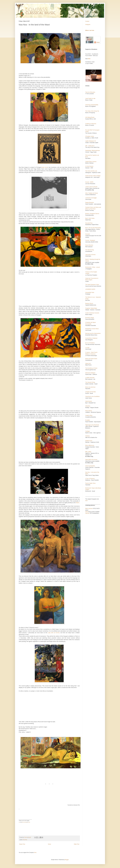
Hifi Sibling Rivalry (90, 117)
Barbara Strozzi (89, 303)
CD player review (90, 136)
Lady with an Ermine (54, 633)
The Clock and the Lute (91, 171)
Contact (87, 21)
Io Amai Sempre (89, 166)
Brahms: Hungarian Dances (92, 214)
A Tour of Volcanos (90, 479)
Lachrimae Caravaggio (91, 198)
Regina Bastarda (89, 203)
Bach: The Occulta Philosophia (93, 228)
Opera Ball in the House (91, 460)
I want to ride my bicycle (91, 187)
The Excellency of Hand (91, 368)
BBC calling (88, 452)
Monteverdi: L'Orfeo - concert (93, 267)
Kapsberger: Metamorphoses (93, 151)
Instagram (88, 25)
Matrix (78, 503)
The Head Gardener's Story (92, 285)
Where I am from (90, 30)
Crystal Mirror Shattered (91, 338)
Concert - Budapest (90, 240)
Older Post (77, 844)
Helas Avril (88, 363)
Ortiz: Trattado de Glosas (92, 193)
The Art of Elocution (90, 92)
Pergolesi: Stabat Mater (91, 308)
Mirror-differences (90, 445)
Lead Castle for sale (90, 98)
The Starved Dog (90, 250)
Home (49, 844)
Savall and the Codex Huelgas (93, 176)
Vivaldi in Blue (89, 415)
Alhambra (88, 406)
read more (45, 167)
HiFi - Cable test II (90, 146)
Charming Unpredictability (92, 105)
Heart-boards (89, 401)
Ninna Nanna (89, 411)
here (86, 501)
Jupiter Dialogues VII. (91, 141)
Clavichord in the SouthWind (92, 396)
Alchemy (87, 436)
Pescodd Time (89, 223)
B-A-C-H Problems (90, 343)
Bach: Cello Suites (90, 218)
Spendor (87, 513)
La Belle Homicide (90, 378)
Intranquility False (90, 292)
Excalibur (88, 420)
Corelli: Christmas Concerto (92, 313)
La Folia (87, 348)
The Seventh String (90, 382)
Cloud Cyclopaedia (90, 466)
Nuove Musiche (89, 245)
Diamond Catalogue (90, 373)
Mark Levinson (89, 509)
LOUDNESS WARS (90, 289)
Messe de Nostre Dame (91, 359)
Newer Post (22, 844)
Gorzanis (88, 234)
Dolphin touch (89, 441)
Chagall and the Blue (91, 392)
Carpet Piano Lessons (91, 162)
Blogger (67, 860)
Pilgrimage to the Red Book (92, 425)
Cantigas (88, 431)
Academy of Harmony (91, 124)
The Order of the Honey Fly (92, 111)
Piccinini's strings (90, 318)
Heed (87, 512)
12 (29, 822)
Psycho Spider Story (90, 483)
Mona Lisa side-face (90, 387)
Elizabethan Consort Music (92, 329)
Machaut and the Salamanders (93, 333)
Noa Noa (25, 840)
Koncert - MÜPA (89, 182)
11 (28, 822)
